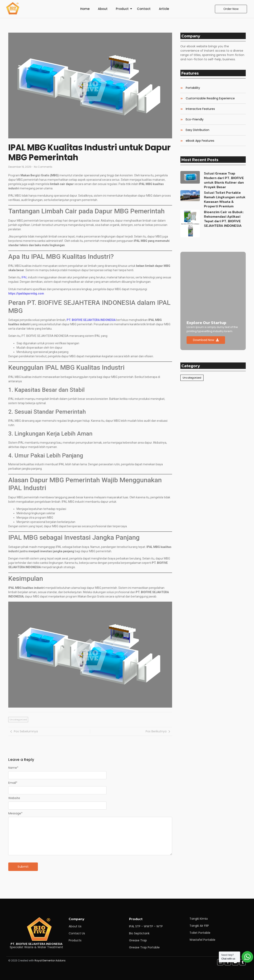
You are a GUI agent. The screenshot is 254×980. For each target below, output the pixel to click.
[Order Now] (231, 9)
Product (122, 9)
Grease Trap (138, 940)
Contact (144, 9)
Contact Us (77, 933)
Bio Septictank (139, 933)
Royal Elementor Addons (50, 960)
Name (13, 768)
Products (75, 940)
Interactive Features (200, 109)
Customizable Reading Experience (210, 98)
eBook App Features (200, 141)
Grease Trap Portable (144, 947)
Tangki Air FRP (199, 926)
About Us (75, 926)
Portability (193, 88)
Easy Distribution (198, 130)
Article (164, 9)
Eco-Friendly (195, 119)
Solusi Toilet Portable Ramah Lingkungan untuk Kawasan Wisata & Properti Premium (225, 199)
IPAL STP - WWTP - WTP (146, 926)
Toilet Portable (200, 933)
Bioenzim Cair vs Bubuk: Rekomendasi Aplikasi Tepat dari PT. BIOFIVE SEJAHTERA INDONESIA (224, 219)
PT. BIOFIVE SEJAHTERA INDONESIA (91, 320)
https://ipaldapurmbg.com (26, 293)
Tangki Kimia (199, 919)
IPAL (25, 277)
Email (13, 783)
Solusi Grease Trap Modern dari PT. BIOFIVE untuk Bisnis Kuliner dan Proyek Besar (224, 180)
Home (85, 9)
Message (15, 813)
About (103, 9)
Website (14, 798)
